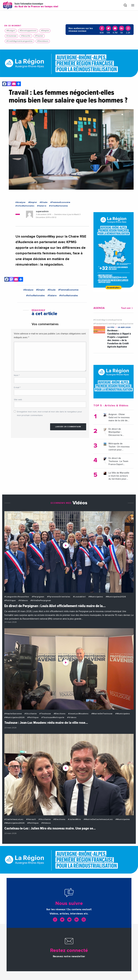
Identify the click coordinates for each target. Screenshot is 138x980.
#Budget (11, 31)
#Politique (10, 601)
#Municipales (96, 597)
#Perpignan (38, 597)
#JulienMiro (74, 819)
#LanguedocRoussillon (17, 597)
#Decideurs (43, 41)
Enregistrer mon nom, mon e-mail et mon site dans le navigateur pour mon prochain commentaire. (49, 414)
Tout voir (127, 308)
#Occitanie (31, 714)
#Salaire (42, 206)
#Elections (60, 714)
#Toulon (39, 36)
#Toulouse (45, 714)
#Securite (26, 36)
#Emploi (45, 31)
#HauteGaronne (13, 714)
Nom (17, 375)
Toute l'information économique (36, 5)
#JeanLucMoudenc (78, 714)
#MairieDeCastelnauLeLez (98, 819)
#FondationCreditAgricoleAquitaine (113, 324)
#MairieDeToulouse (102, 714)
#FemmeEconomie (60, 202)
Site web (18, 400)
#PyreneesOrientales (59, 597)
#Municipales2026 (116, 597)
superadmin (42, 211)
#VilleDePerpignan (41, 601)
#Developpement (28, 31)
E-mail (17, 388)
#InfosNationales (25, 206)
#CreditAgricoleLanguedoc (19, 41)
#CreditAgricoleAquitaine (108, 320)
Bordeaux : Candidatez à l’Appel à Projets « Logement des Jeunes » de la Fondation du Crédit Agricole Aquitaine (119, 339)
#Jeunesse (11, 36)
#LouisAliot (79, 597)
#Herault (31, 819)
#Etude (44, 202)
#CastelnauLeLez (14, 819)
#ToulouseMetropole (53, 717)
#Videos (23, 601)
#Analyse (20, 202)
